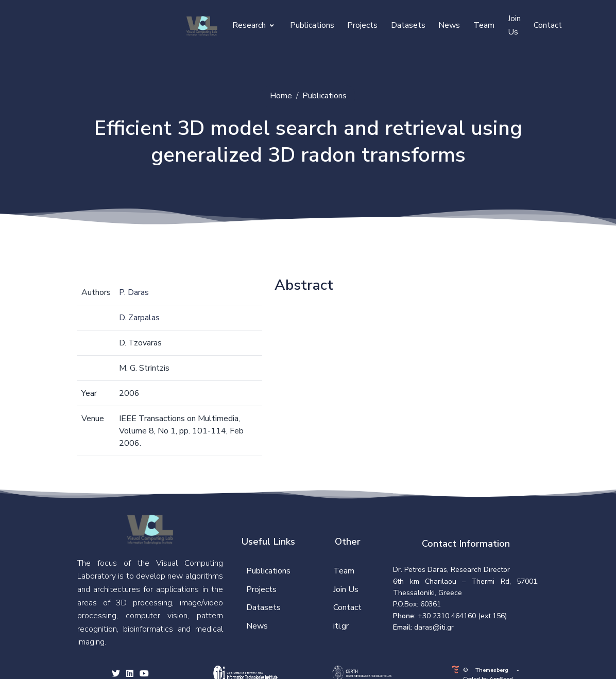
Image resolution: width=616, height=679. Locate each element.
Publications (312, 25)
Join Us (514, 25)
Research (253, 25)
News (449, 25)
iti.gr (341, 626)
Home (281, 96)
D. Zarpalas (139, 318)
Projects (362, 25)
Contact (548, 25)
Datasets (408, 25)
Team (484, 25)
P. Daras (134, 292)
